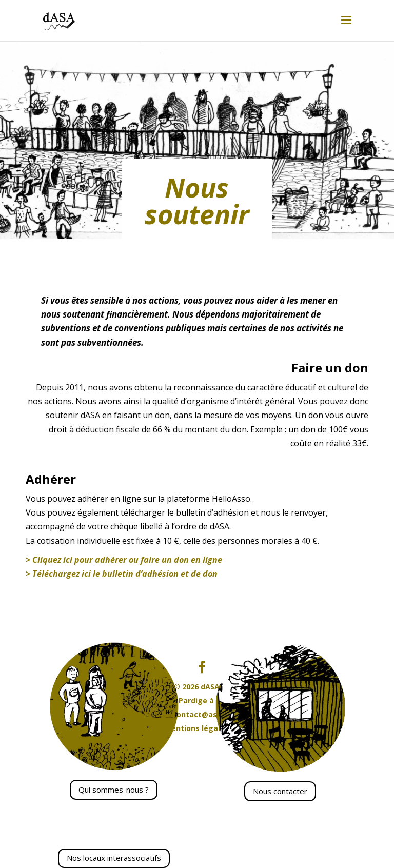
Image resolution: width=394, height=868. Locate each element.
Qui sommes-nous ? (114, 790)
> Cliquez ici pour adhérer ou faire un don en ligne (124, 560)
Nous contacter (280, 791)
